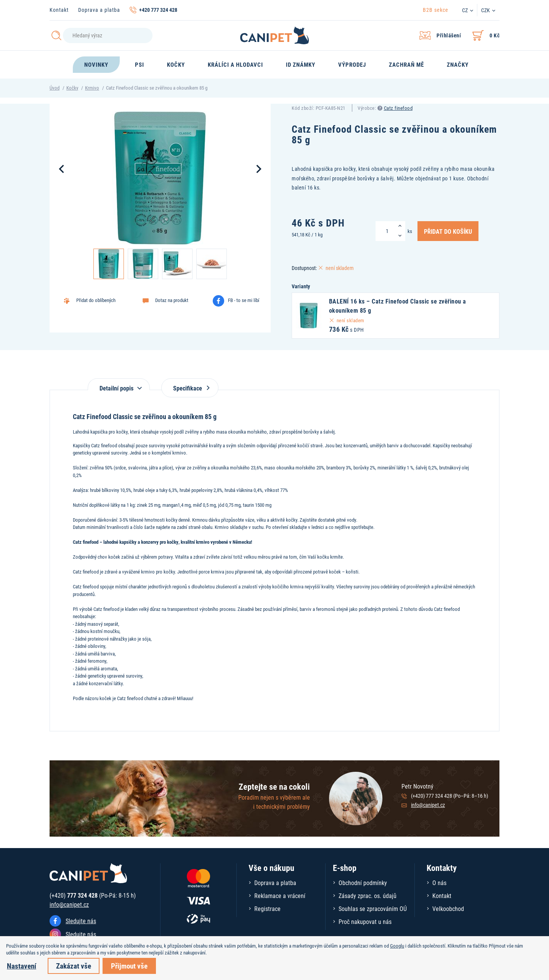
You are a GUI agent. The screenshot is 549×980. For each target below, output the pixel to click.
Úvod (55, 88)
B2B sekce (436, 10)
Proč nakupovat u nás (365, 921)
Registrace (267, 909)
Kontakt (59, 10)
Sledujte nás (81, 921)
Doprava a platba (99, 10)
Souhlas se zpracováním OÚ (373, 909)
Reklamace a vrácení (280, 896)
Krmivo (92, 88)
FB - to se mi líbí (244, 300)
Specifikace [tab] (190, 388)
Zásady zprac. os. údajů (368, 896)
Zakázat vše (74, 966)
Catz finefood (398, 108)
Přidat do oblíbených (96, 300)
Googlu (397, 946)
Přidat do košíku (448, 231)
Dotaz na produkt (172, 300)
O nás (439, 883)
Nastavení (22, 966)
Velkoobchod (448, 909)
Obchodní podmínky (363, 883)
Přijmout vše (129, 966)
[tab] (119, 384)
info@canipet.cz (428, 805)
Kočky (72, 88)
